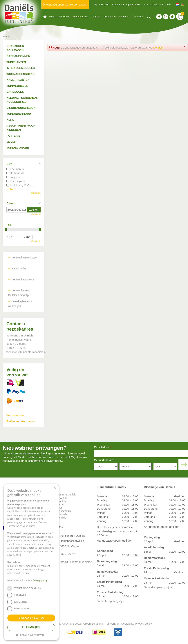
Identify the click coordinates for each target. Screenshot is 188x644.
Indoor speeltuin (62, 511)
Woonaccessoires (21, 74)
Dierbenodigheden (21, 108)
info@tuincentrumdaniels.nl (74, 562)
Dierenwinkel (60, 498)
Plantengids (59, 518)
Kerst (11, 120)
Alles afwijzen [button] (31, 627)
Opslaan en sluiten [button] (31, 618)
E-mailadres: (103, 448)
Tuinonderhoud (19, 114)
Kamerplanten (18, 80)
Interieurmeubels (21, 68)
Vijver (11, 142)
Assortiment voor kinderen (21, 128)
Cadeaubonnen (18, 56)
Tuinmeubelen (17, 86)
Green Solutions (93, 624)
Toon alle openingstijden (112, 601)
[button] (31, 635)
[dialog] (31, 562)
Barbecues (15, 92)
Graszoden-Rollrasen (16, 48)
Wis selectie (36, 193)
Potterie (13, 136)
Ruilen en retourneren (21, 421)
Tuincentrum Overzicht (119, 624)
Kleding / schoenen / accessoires (22, 100)
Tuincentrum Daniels (64, 495)
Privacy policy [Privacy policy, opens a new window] (40, 580)
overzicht (158, 48)
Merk (9, 164)
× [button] (55, 488)
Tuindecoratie (18, 148)
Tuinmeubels (60, 514)
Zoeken (11, 203)
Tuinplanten (16, 62)
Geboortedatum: (104, 460)
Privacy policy (143, 624)
